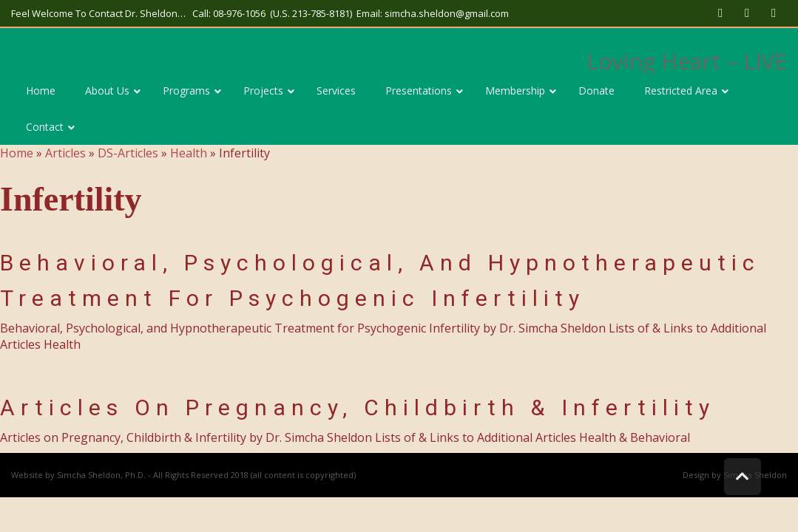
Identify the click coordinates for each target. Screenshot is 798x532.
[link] (720, 13)
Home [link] (17, 153)
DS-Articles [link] (128, 153)
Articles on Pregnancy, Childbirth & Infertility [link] (358, 407)
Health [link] (189, 153)
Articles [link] (65, 153)
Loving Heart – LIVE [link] (687, 61)
